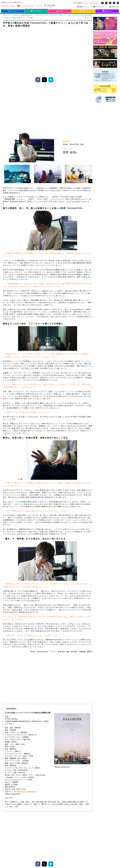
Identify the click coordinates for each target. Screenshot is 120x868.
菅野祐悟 (62, 753)
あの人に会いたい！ (19, 18)
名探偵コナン (30, 753)
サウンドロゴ (51, 753)
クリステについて (100, 7)
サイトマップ (31, 866)
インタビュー (16, 15)
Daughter (72, 753)
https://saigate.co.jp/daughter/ (26, 697)
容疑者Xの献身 (84, 753)
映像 (30, 756)
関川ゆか (21, 756)
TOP (114, 851)
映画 (20, 753)
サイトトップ (7, 15)
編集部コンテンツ (84, 7)
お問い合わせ (114, 7)
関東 (37, 756)
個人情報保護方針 (9, 866)
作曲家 (40, 753)
